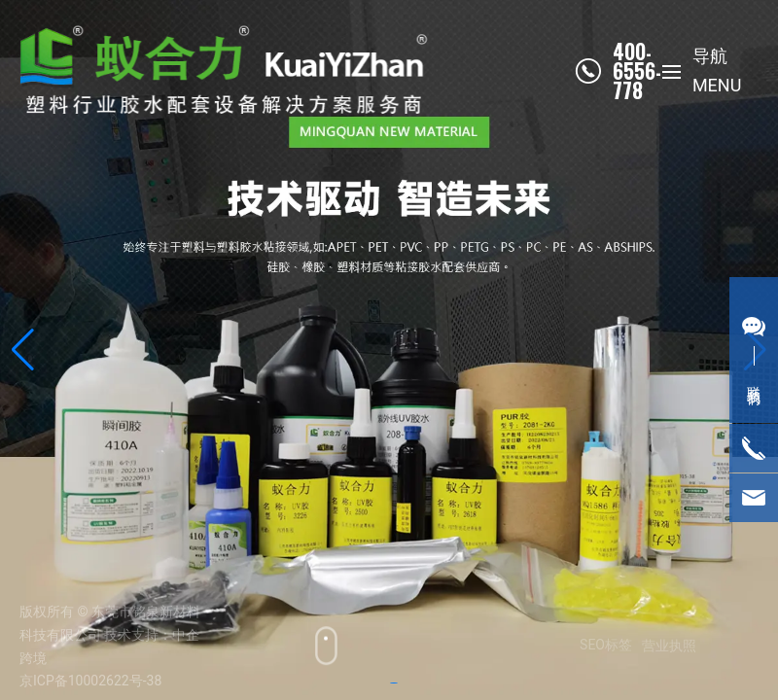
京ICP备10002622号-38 (90, 681)
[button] (23, 350)
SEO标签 (599, 645)
